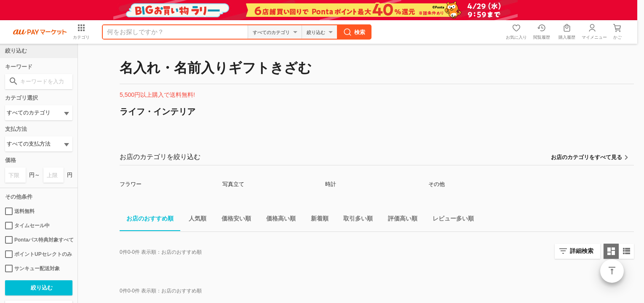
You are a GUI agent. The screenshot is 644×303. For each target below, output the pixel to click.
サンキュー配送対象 (32, 268)
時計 (331, 184)
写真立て (233, 184)
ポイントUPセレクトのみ (39, 254)
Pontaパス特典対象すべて (39, 240)
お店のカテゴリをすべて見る (587, 157)
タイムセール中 (27, 226)
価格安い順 (233, 220)
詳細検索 (582, 251)
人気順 (194, 220)
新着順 (316, 220)
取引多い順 (355, 220)
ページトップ (612, 271)
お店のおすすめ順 (147, 220)
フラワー (131, 184)
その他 (437, 184)
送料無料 (20, 211)
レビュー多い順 (450, 220)
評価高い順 (399, 220)
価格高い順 (278, 220)
